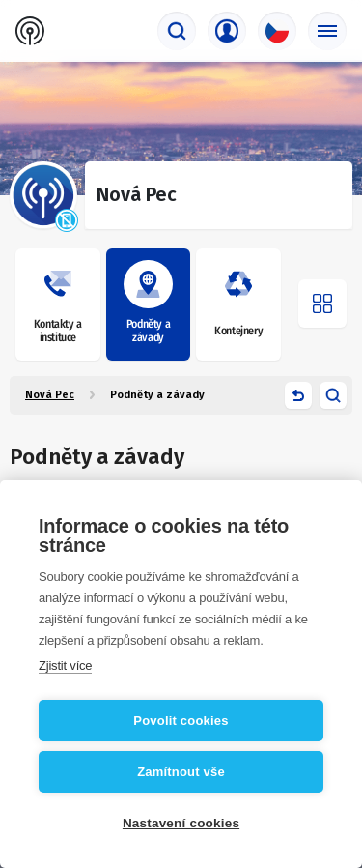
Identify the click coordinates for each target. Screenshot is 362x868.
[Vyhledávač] (177, 31)
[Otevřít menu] (322, 304)
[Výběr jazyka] (277, 31)
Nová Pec (50, 395)
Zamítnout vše (181, 772)
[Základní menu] (327, 31)
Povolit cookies (181, 721)
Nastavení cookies (181, 823)
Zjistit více (65, 665)
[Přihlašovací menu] (227, 31)
